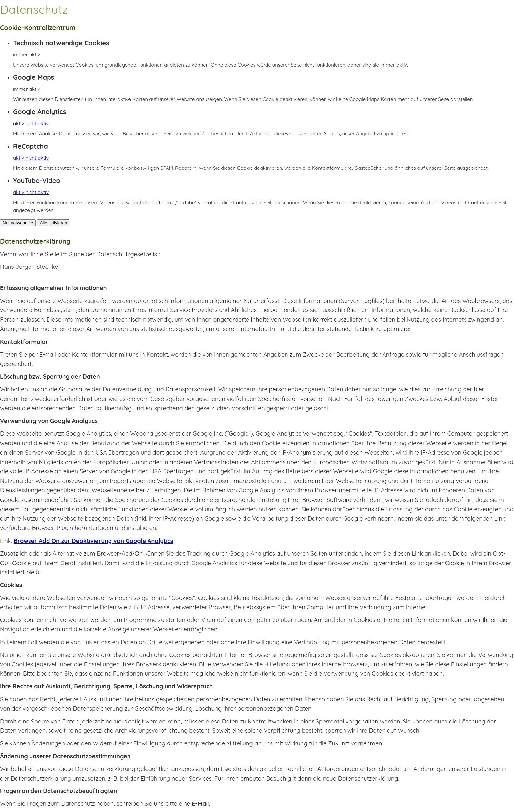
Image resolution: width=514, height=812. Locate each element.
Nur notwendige (18, 223)
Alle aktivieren (53, 223)
